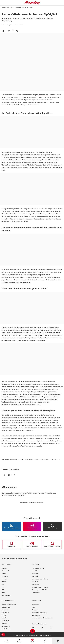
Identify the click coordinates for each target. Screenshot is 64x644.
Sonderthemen (6, 629)
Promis (4, 582)
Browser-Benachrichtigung (40, 579)
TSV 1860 (5, 579)
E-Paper (4, 615)
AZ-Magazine (6, 626)
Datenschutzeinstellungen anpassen (43, 618)
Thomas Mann (43, 95)
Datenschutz (36, 610)
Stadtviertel (5, 571)
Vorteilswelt (36, 584)
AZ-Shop (4, 623)
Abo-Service (5, 613)
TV (3, 587)
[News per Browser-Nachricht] (52, 544)
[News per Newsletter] (32, 544)
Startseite (4, 7)
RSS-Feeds (35, 576)
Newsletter (35, 571)
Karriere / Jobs (6, 607)
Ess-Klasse (35, 582)
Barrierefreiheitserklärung (40, 613)
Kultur (8, 7)
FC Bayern (5, 576)
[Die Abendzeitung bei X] (52, 526)
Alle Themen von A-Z (38, 568)
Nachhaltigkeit (6, 595)
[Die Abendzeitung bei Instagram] (32, 526)
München (5, 568)
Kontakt (4, 618)
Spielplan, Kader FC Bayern (40, 587)
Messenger (35, 574)
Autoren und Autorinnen (9, 604)
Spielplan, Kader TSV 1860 (40, 590)
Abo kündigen (36, 615)
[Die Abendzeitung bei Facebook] (12, 526)
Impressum (35, 604)
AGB (33, 607)
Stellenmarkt (36, 593)
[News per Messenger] (12, 544)
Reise (3, 593)
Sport (3, 584)
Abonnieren (5, 610)
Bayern (4, 574)
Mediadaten (5, 621)
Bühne (12, 7)
